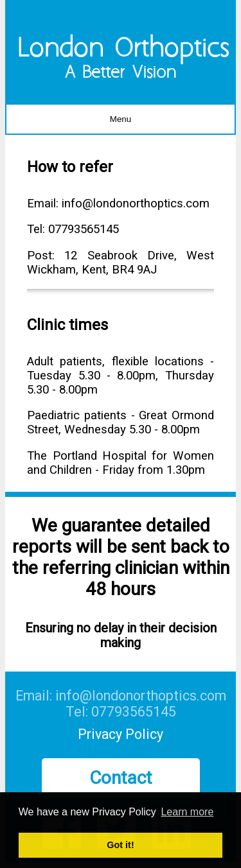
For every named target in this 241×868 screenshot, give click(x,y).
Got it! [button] (120, 845)
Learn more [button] (187, 812)
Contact (121, 778)
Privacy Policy (121, 734)
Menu (121, 119)
